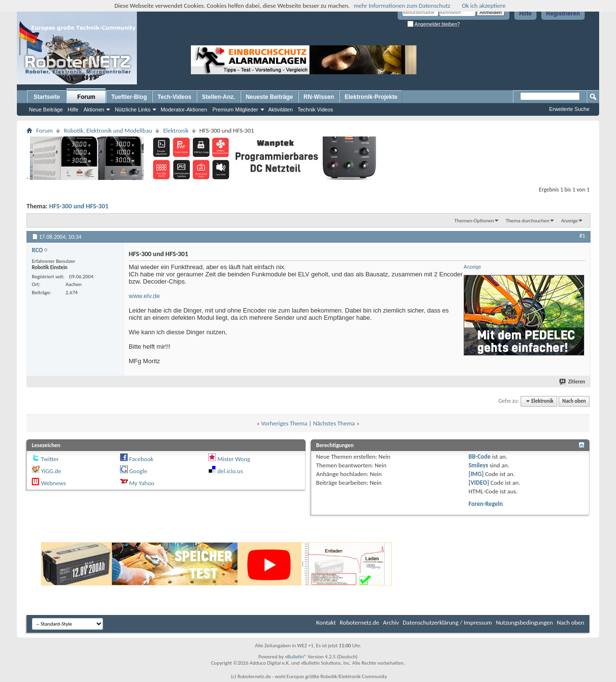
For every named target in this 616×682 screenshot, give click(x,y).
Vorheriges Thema (284, 423)
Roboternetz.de (360, 622)
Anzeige (569, 221)
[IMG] (476, 474)
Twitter (50, 459)
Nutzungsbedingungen (525, 622)
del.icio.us (230, 471)
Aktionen (94, 109)
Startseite (47, 97)
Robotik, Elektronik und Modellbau (108, 130)
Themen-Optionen (474, 221)
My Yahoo (142, 483)
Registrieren (563, 14)
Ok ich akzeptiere (483, 6)
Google (138, 471)
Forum (86, 97)
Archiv (391, 622)
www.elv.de (144, 296)
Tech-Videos (174, 97)
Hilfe (525, 14)
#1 (582, 236)
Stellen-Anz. (219, 97)
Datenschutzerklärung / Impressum (448, 622)
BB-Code (480, 457)
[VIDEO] (479, 483)
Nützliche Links (133, 109)
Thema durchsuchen (528, 221)
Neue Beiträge (46, 109)
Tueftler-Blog (129, 97)
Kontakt (326, 622)
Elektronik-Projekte (371, 97)
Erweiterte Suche (569, 109)
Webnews (54, 483)
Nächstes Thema (334, 423)
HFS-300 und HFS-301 (79, 206)
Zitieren (573, 382)
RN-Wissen (319, 97)
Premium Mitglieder (235, 109)
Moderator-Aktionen (184, 109)
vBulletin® (296, 657)
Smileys (478, 465)
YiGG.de (51, 471)
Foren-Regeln (486, 504)
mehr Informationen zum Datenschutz (402, 6)
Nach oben (574, 401)
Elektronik (176, 130)
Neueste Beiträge (269, 97)
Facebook (141, 459)
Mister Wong (234, 459)
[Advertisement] (479, 60)
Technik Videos (315, 109)
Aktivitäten (281, 109)
